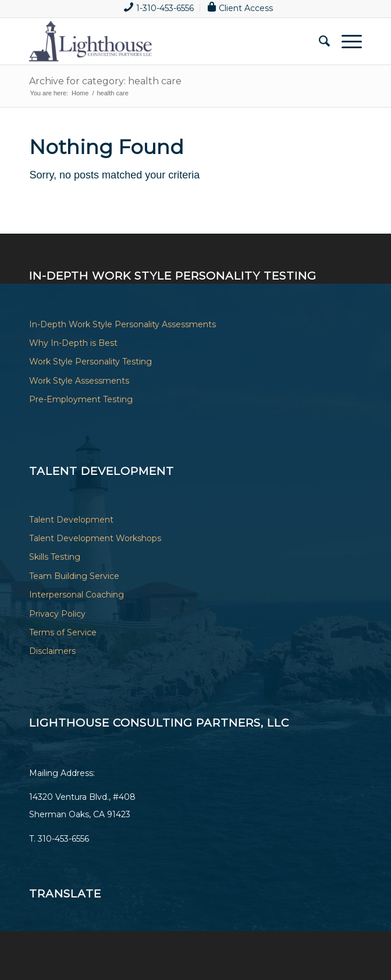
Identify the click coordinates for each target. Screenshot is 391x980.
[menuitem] (159, 8)
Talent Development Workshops (95, 538)
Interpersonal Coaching (77, 595)
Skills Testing (55, 557)
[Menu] (346, 41)
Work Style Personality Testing (90, 362)
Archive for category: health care (105, 81)
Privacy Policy (57, 614)
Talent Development (71, 520)
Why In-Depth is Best (73, 343)
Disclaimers (52, 651)
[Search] (319, 41)
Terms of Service (63, 632)
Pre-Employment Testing (81, 399)
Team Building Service (74, 576)
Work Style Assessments (79, 381)
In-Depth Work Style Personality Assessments (122, 324)
